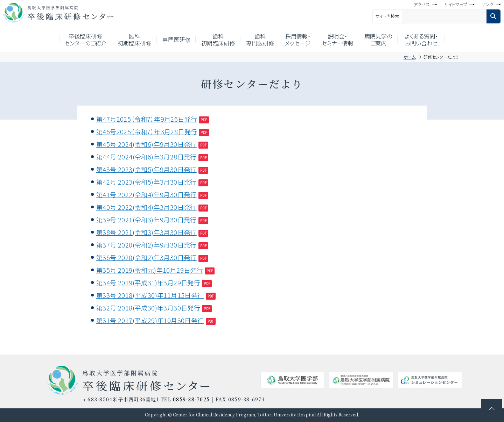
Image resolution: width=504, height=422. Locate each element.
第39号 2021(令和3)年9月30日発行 (146, 220)
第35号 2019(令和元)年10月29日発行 (150, 270)
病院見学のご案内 (389, 40)
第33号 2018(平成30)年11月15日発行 (150, 295)
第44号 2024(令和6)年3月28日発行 (146, 157)
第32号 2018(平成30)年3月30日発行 (148, 308)
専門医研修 (171, 40)
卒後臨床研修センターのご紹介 (75, 40)
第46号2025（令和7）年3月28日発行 (147, 131)
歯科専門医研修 (261, 40)
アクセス (422, 4)
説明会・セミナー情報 (345, 40)
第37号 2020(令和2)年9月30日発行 (146, 245)
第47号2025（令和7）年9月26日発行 (147, 119)
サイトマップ (456, 4)
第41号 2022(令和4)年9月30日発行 (146, 194)
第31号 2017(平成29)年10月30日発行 (150, 320)
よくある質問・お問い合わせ (433, 40)
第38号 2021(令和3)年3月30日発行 (146, 232)
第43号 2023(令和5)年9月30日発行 (146, 169)
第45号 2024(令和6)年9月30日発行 (146, 144)
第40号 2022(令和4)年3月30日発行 (146, 207)
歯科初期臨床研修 (217, 40)
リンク (487, 4)
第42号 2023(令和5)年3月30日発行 (146, 182)
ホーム (409, 57)
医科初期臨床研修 (127, 40)
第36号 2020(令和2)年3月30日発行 (146, 257)
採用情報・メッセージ (302, 40)
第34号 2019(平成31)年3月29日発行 (148, 282)
